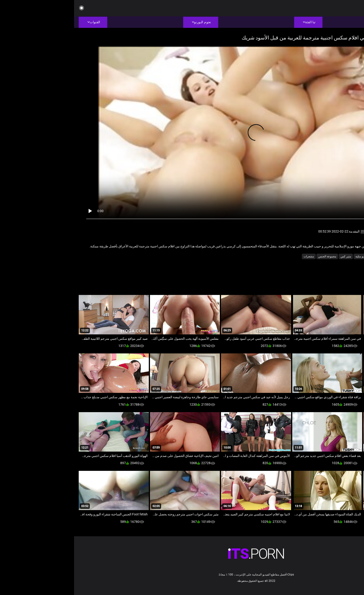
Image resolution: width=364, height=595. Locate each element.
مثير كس (272, 256)
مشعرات (235, 256)
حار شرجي (304, 256)
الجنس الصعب (335, 256)
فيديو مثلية (287, 256)
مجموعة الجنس (253, 256)
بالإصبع (319, 256)
